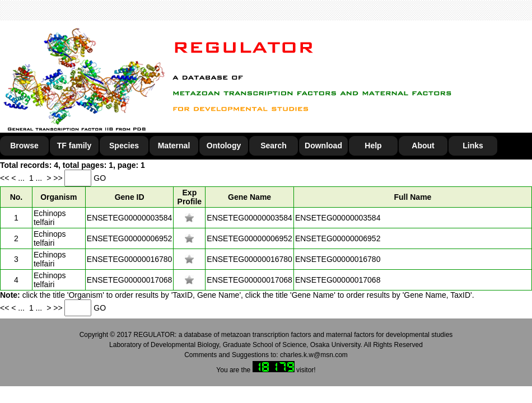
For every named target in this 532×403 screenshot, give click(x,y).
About (423, 146)
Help (373, 146)
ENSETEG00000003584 (130, 218)
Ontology (224, 146)
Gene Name (249, 197)
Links (473, 146)
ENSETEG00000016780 (130, 259)
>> (59, 178)
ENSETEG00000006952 (130, 238)
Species (124, 146)
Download (323, 146)
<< (6, 178)
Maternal (174, 146)
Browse (24, 146)
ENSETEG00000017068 (130, 280)
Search (274, 146)
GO (100, 178)
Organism (59, 197)
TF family (74, 146)
